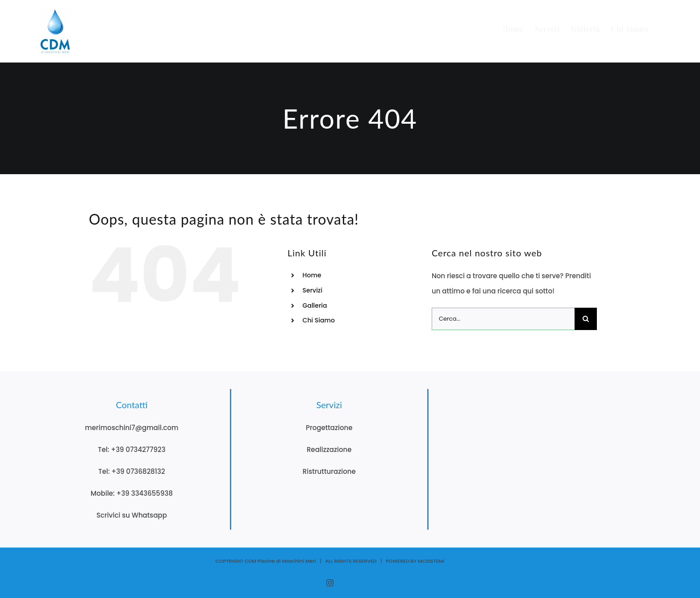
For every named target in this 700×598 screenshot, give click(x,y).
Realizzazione (329, 450)
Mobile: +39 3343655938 (132, 493)
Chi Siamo (319, 320)
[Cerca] (586, 319)
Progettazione (329, 428)
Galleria (315, 305)
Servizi (313, 290)
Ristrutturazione (329, 471)
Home (312, 275)
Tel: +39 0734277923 (131, 450)
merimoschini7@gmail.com (132, 428)
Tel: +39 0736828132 (131, 471)
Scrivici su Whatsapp (132, 515)
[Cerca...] (503, 319)
